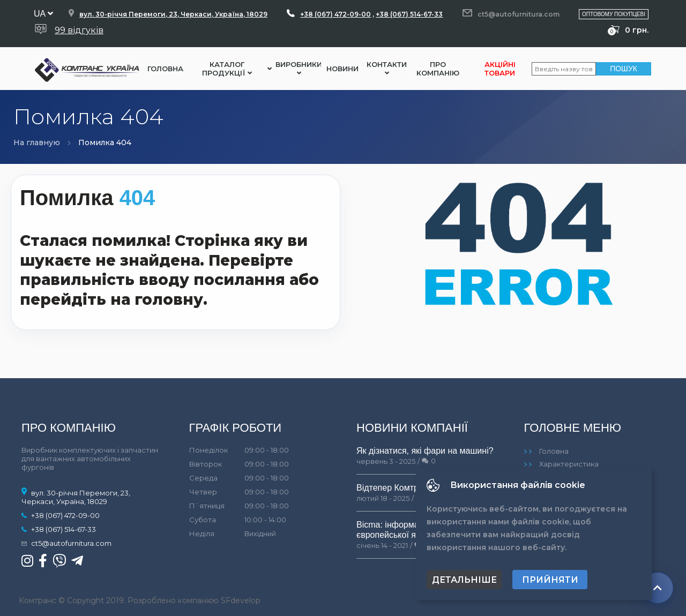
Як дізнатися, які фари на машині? (425, 451)
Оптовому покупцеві (614, 14)
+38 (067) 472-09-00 (335, 14)
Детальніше (464, 580)
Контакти (387, 68)
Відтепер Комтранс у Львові (412, 488)
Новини (342, 69)
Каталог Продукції (227, 69)
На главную (37, 142)
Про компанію (438, 69)
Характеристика (569, 464)
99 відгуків (79, 30)
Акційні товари (500, 69)
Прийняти (550, 580)
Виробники (299, 68)
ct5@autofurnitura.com (519, 14)
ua (43, 14)
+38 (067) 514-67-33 (409, 14)
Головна (165, 69)
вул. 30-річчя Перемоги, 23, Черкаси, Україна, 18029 (173, 14)
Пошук (624, 69)
